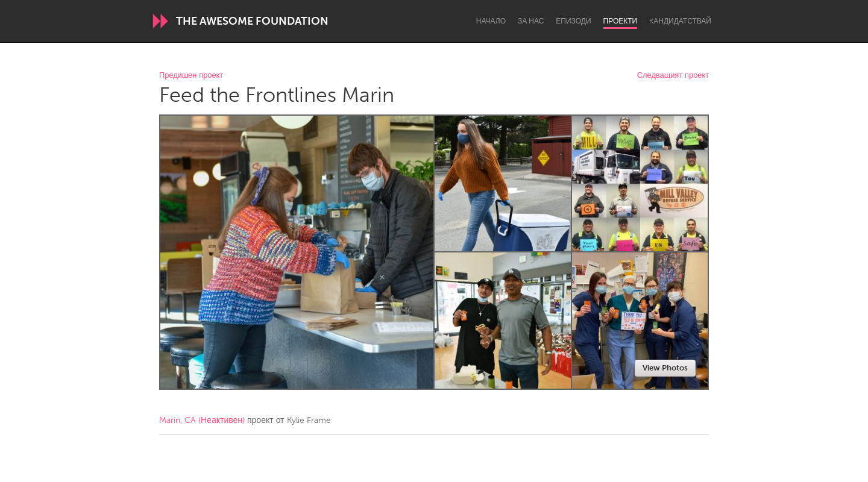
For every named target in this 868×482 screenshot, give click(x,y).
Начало (491, 21)
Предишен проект (191, 76)
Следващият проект (673, 76)
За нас (531, 21)
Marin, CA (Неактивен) (202, 420)
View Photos (665, 368)
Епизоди (573, 21)
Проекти (621, 21)
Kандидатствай (680, 21)
